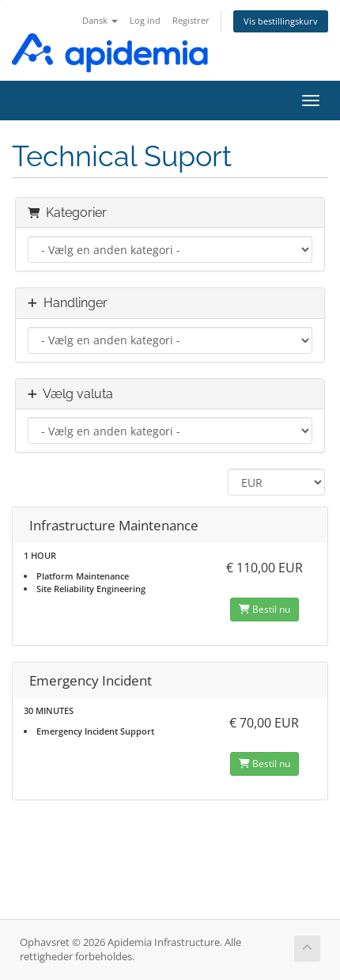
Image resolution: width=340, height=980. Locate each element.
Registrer (191, 20)
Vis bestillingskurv (281, 21)
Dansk (100, 20)
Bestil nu (264, 609)
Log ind (145, 20)
